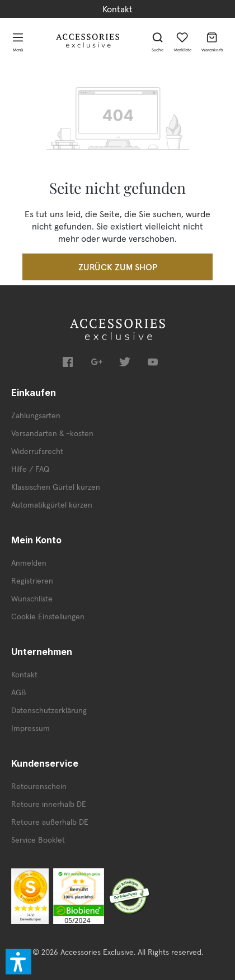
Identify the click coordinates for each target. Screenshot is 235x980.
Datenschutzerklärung (49, 710)
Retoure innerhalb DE (49, 804)
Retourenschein (39, 786)
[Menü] (18, 40)
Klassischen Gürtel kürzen (56, 487)
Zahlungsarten (36, 415)
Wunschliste (32, 599)
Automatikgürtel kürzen (52, 505)
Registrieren (32, 581)
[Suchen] (158, 40)
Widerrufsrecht (37, 451)
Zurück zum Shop (118, 267)
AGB (19, 692)
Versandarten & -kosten (52, 433)
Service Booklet (38, 840)
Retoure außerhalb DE (50, 822)
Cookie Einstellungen (48, 616)
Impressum (30, 728)
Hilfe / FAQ (30, 469)
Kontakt (117, 9)
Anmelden (29, 563)
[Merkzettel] (183, 40)
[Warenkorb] (212, 40)
